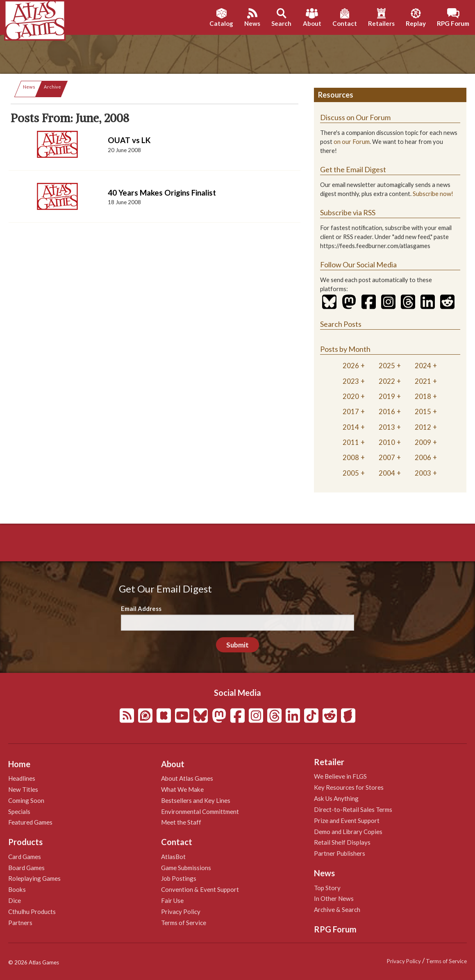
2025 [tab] (387, 366)
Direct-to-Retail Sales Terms (353, 809)
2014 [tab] (351, 427)
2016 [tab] (387, 411)
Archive (52, 87)
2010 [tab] (387, 442)
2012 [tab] (423, 427)
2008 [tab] (351, 457)
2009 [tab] (423, 442)
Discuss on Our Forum (355, 117)
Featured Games (30, 822)
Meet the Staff (181, 822)
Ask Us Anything (336, 798)
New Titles (23, 789)
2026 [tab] (351, 366)
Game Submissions (186, 868)
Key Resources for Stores (349, 787)
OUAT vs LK (129, 140)
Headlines (22, 778)
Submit (237, 645)
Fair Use (172, 900)
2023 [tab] (351, 381)
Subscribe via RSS (348, 212)
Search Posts (341, 324)
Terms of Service (184, 923)
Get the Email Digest (353, 169)
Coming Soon (26, 800)
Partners (20, 923)
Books (17, 889)
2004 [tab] (387, 473)
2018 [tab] (423, 396)
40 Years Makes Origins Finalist (162, 193)
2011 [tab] (351, 442)
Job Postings (179, 878)
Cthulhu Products (32, 912)
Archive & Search (337, 909)
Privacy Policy (181, 912)
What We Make (182, 789)
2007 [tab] (387, 457)
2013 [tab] (387, 427)
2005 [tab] (351, 473)
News (29, 87)
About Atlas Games (187, 778)
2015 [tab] (423, 411)
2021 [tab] (423, 381)
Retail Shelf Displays (342, 842)
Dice (15, 900)
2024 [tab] (423, 366)
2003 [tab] (423, 473)
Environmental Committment (200, 811)
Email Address (141, 609)
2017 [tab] (351, 411)
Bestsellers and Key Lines (196, 800)
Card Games (25, 857)
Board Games (26, 868)
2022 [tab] (387, 381)
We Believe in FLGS (340, 776)
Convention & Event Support (200, 889)
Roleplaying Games (34, 878)
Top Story (327, 888)
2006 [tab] (423, 457)
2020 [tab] (351, 396)
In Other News (334, 898)
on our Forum (352, 142)
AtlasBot (173, 857)
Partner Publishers (340, 853)
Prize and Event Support (347, 820)
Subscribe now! (433, 194)
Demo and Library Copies (348, 832)
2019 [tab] (387, 396)
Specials (19, 811)
